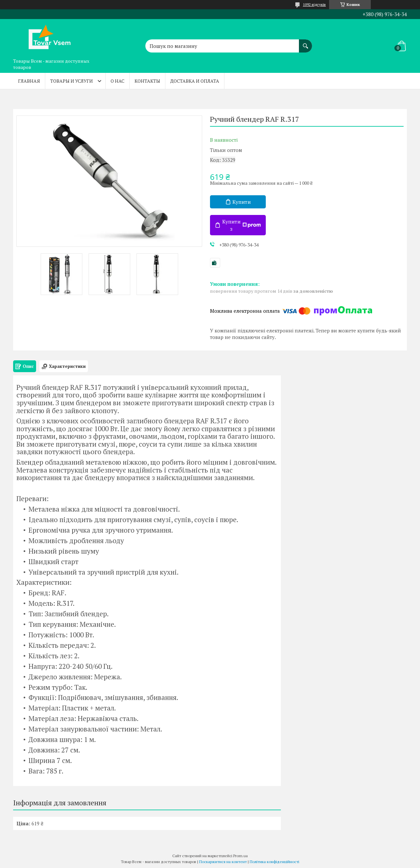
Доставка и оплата (195, 81)
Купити (241, 202)
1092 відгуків (314, 4)
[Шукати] (305, 43)
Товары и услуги (72, 81)
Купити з (241, 225)
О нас (117, 81)
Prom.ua (241, 856)
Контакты (147, 81)
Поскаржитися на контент (223, 862)
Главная (29, 81)
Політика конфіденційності (274, 862)
